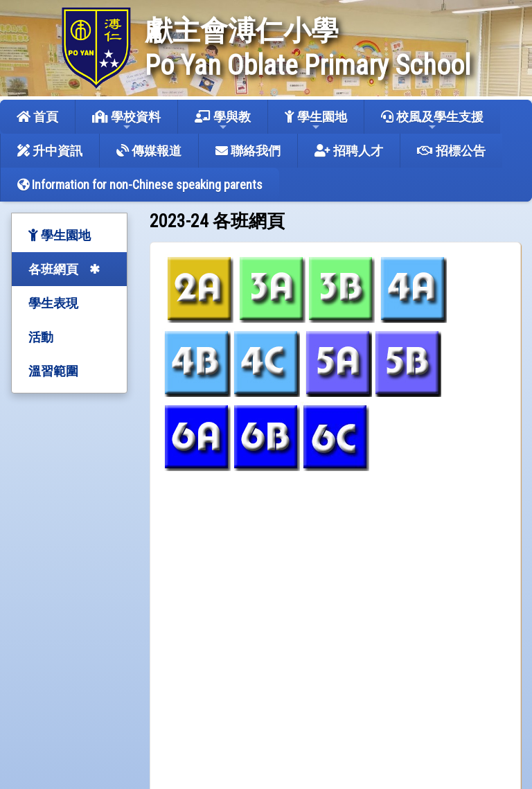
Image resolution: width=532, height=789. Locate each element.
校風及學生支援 (432, 121)
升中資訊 (50, 151)
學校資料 (126, 121)
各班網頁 (53, 269)
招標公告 (451, 151)
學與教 (223, 121)
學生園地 (316, 121)
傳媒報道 (149, 151)
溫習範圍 (53, 371)
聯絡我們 (248, 151)
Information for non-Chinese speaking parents (140, 185)
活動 (41, 337)
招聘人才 (349, 151)
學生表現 (53, 303)
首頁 (37, 117)
